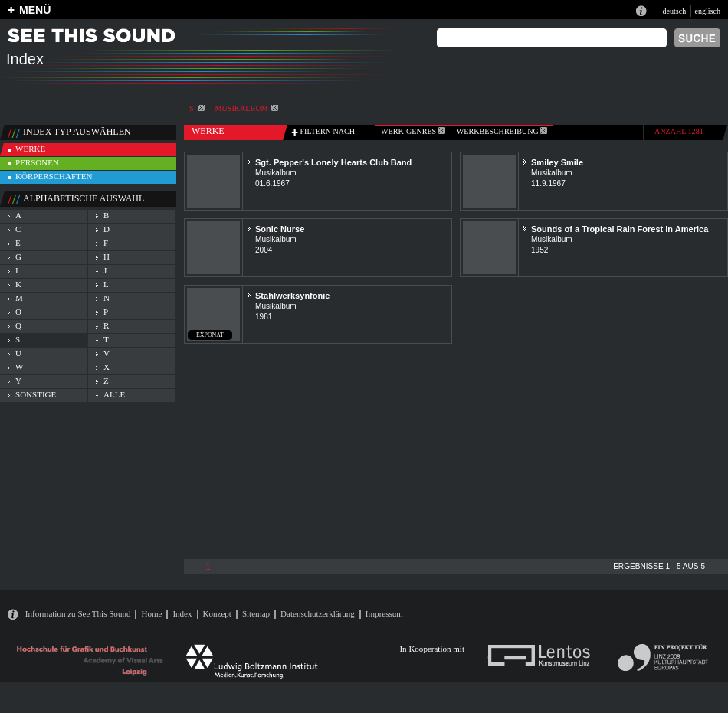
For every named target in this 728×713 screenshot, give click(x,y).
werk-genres (413, 131)
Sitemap (256, 613)
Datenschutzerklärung (318, 613)
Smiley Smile (557, 162)
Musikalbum (247, 108)
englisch (707, 11)
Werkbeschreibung (502, 131)
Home (151, 613)
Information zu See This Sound (78, 613)
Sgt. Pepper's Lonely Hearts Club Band (333, 162)
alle (114, 394)
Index (182, 613)
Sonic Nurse (280, 229)
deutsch (674, 11)
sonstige (36, 394)
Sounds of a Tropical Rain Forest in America (620, 229)
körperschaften (54, 176)
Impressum (384, 613)
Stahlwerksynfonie (292, 296)
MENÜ (35, 10)
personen (37, 162)
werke (30, 149)
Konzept (217, 613)
